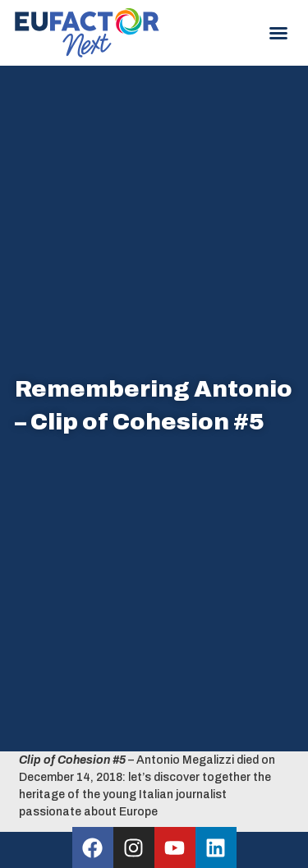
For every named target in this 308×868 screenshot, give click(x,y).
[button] (278, 33)
